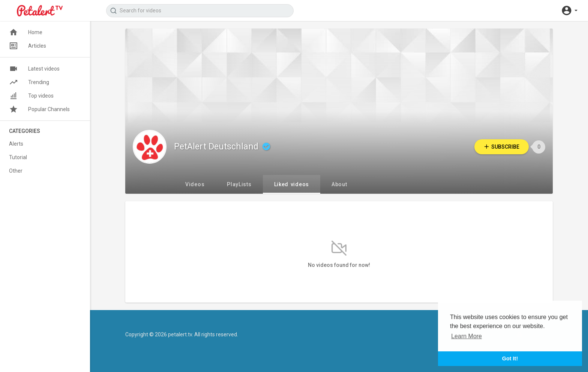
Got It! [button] (510, 358)
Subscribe (501, 147)
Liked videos (292, 184)
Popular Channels (39, 109)
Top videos (31, 96)
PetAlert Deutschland (223, 147)
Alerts (16, 144)
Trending (29, 82)
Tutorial (18, 157)
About (339, 184)
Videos (195, 184)
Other (16, 171)
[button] (569, 11)
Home (26, 32)
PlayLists (239, 184)
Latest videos (34, 69)
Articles (28, 46)
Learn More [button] (466, 336)
